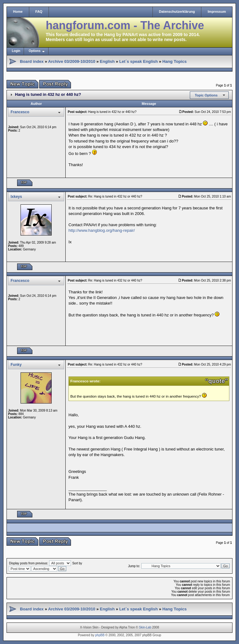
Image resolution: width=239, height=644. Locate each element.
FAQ (39, 12)
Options (35, 51)
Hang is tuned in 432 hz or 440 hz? (48, 94)
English (107, 61)
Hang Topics (175, 61)
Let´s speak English (138, 61)
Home (18, 12)
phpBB (100, 635)
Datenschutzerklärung (177, 12)
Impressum (217, 12)
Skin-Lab (145, 627)
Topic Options (206, 95)
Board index (32, 61)
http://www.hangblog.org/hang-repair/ (102, 230)
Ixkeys (16, 197)
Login (16, 51)
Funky (16, 365)
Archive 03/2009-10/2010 (72, 61)
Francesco (20, 112)
